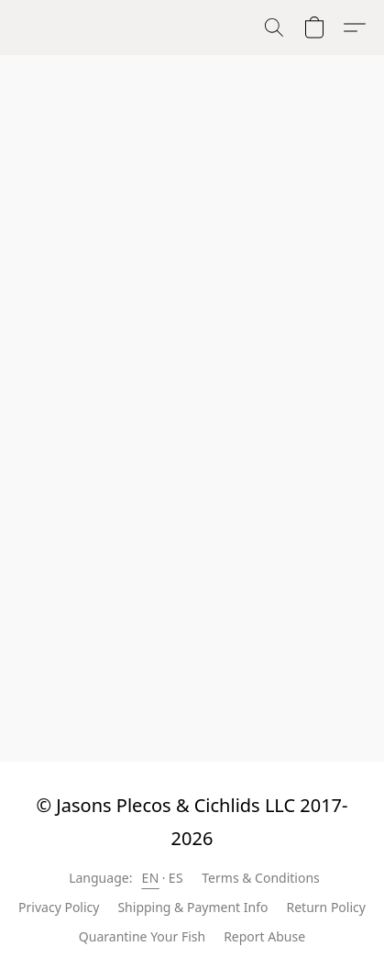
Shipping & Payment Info (192, 907)
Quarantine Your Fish (142, 936)
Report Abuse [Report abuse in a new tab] (264, 936)
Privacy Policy (59, 907)
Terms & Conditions (261, 878)
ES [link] (176, 878)
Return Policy (326, 907)
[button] (274, 28)
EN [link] (150, 878)
